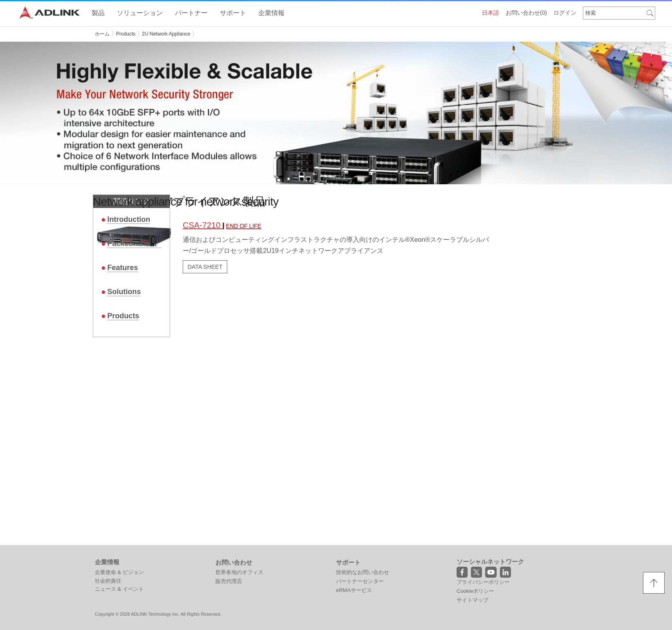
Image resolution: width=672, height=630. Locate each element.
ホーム (102, 34)
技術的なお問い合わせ (363, 572)
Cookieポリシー (475, 591)
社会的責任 (108, 580)
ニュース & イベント (119, 589)
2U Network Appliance (166, 34)
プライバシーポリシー (483, 582)
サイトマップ (473, 600)
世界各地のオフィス (239, 572)
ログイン (565, 13)
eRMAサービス (354, 590)
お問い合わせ (526, 13)
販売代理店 (229, 581)
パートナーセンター (360, 581)
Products (126, 34)
